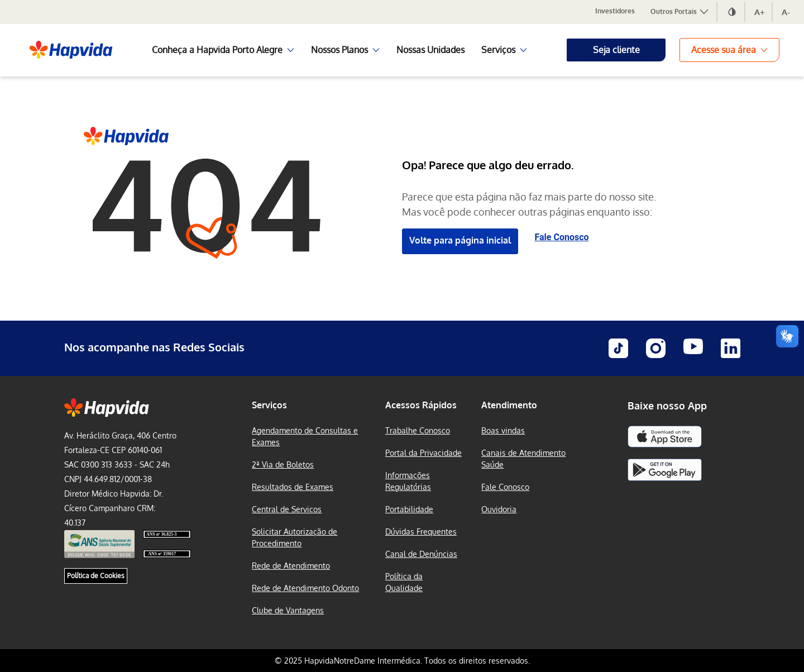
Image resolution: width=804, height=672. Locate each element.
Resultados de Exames (293, 487)
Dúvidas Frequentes (421, 532)
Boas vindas (503, 430)
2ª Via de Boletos (283, 464)
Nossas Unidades (430, 50)
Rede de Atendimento (291, 566)
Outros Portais (680, 11)
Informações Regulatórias (408, 481)
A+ (760, 12)
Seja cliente (616, 50)
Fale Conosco (562, 237)
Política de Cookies (96, 576)
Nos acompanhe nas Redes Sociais (154, 347)
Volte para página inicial (460, 240)
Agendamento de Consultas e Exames (305, 436)
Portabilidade (409, 509)
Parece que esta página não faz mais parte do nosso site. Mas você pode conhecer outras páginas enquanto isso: (529, 204)
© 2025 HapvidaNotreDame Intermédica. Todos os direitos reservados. (402, 661)
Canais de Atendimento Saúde (523, 459)
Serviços (269, 405)
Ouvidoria (499, 509)
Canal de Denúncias (421, 554)
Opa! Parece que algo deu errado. (488, 165)
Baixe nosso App (667, 406)
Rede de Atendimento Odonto (305, 588)
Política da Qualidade (404, 582)
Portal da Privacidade (423, 453)
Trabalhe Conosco (418, 430)
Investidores (615, 11)
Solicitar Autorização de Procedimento (295, 537)
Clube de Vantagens (288, 610)
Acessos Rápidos (421, 405)
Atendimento (509, 405)
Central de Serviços (287, 509)
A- (786, 12)
